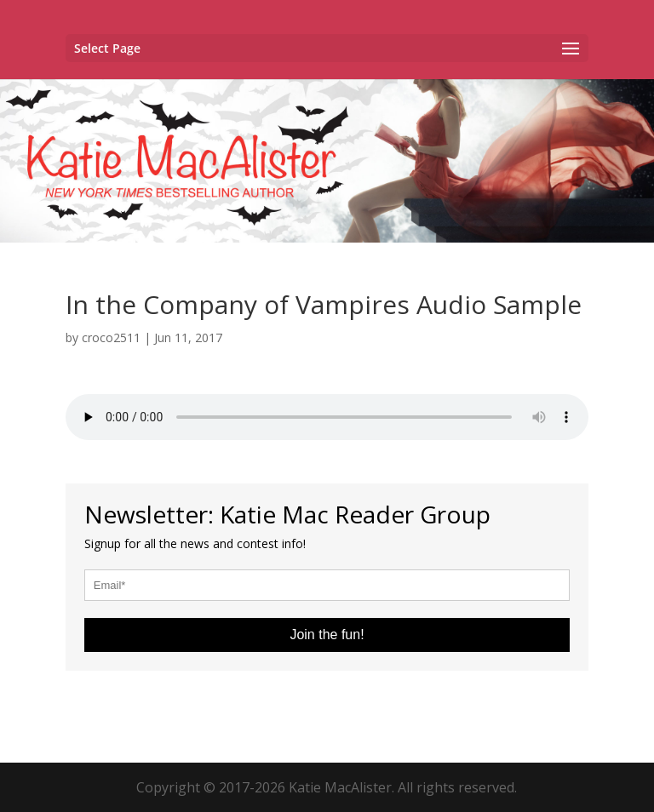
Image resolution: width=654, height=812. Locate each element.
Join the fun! (327, 635)
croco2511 (111, 337)
